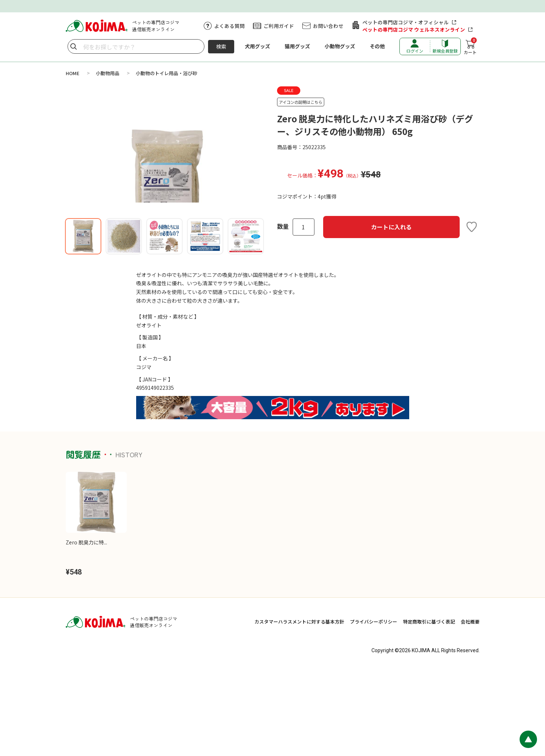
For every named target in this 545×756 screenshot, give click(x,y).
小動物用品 (108, 73)
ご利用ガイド (279, 26)
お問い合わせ (328, 26)
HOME (73, 73)
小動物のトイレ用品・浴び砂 (166, 73)
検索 (221, 46)
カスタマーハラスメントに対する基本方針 (299, 708)
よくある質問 (229, 26)
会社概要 (470, 708)
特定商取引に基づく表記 (429, 708)
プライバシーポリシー (374, 708)
